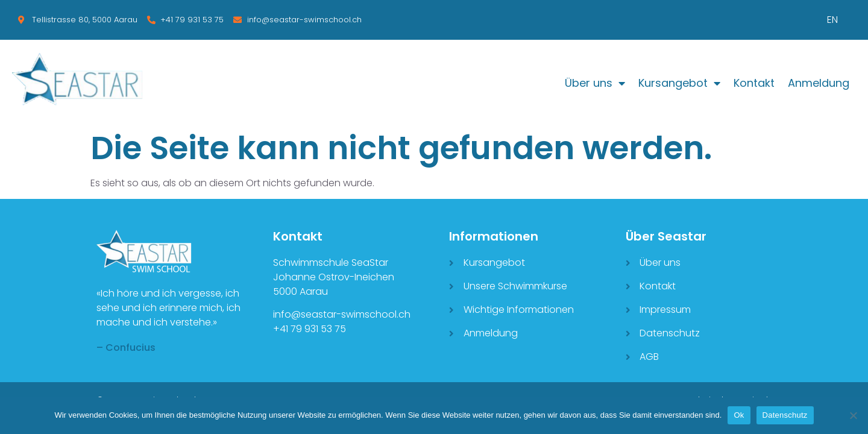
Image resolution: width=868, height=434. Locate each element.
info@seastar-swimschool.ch (342, 314)
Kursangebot (679, 83)
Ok (739, 415)
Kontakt (754, 83)
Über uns (595, 83)
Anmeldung (819, 83)
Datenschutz (785, 415)
